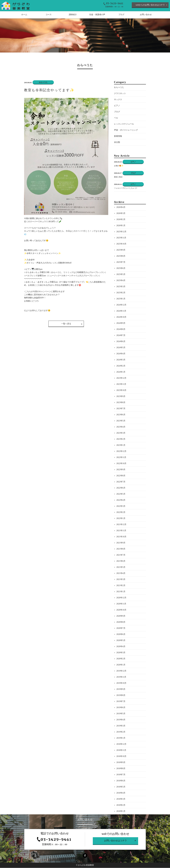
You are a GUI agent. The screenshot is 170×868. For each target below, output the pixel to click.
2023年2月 (121, 439)
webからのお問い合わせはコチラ (150, 5)
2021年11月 (121, 531)
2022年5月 (121, 494)
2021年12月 (121, 525)
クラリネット (120, 94)
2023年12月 (121, 378)
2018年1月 (121, 811)
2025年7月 (121, 262)
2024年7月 (121, 336)
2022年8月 (121, 476)
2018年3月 (121, 799)
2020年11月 (121, 604)
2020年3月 (121, 653)
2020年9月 (121, 616)
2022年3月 (121, 506)
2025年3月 (121, 287)
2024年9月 (121, 323)
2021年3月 (121, 580)
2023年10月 (121, 391)
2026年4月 (121, 207)
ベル (116, 118)
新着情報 (118, 136)
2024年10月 (121, 317)
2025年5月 (121, 275)
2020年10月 (121, 610)
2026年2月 (121, 220)
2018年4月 (121, 793)
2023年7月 (121, 409)
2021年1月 (121, 592)
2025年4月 (121, 281)
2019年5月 (121, 714)
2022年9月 (121, 470)
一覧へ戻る (66, 324)
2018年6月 (121, 781)
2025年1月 (121, 299)
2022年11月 (121, 458)
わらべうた (119, 88)
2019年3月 (121, 726)
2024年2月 (121, 366)
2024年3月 (121, 360)
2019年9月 (121, 689)
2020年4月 (121, 647)
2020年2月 (121, 659)
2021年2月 (121, 586)
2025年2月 (121, 293)
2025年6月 (121, 269)
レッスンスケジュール (124, 124)
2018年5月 (121, 787)
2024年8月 (121, 330)
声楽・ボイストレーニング (126, 130)
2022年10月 (121, 464)
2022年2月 (121, 513)
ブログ (117, 112)
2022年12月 (121, 452)
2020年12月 (121, 598)
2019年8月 (121, 696)
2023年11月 (121, 384)
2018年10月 (121, 757)
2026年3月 (121, 214)
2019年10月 (121, 683)
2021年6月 (121, 561)
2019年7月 (121, 702)
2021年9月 (121, 543)
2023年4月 (121, 427)
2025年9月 (121, 250)
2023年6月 (121, 415)
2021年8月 (121, 549)
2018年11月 (121, 750)
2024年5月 (121, 348)
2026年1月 (121, 226)
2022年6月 (121, 488)
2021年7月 (121, 555)
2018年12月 (121, 744)
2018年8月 (121, 769)
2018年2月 (121, 805)
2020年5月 (121, 641)
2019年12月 (121, 671)
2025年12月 (121, 232)
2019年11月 (121, 677)
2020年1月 (121, 665)
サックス (118, 100)
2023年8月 (121, 403)
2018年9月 (121, 763)
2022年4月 (121, 500)
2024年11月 (121, 311)
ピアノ (117, 106)
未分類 (117, 143)
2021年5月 (121, 567)
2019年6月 (121, 708)
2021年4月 (121, 574)
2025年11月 (121, 238)
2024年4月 (121, 354)
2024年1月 (121, 372)
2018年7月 (121, 775)
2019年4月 (121, 720)
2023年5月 (121, 421)
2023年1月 (121, 445)
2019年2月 (121, 732)
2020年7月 (121, 628)
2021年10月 (121, 537)
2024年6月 (121, 342)
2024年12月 (121, 305)
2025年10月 (121, 244)
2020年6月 (121, 635)
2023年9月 (121, 397)
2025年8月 (121, 256)
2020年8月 (121, 622)
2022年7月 (121, 482)
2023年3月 (121, 433)
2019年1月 (121, 738)
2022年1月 (121, 519)
